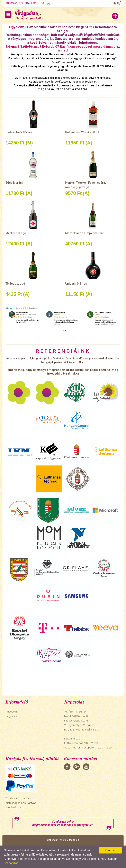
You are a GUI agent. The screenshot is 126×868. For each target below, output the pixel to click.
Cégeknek (11, 716)
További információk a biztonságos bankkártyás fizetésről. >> (21, 803)
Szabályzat (11, 863)
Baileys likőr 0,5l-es (19, 132)
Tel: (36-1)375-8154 (75, 712)
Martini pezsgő (16, 233)
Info (21, 3)
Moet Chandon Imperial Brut (84, 233)
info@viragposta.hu (76, 721)
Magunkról (31, 3)
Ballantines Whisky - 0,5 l (82, 132)
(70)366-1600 (80, 716)
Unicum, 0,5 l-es (76, 284)
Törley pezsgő (15, 284)
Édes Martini (14, 183)
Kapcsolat (11, 3)
